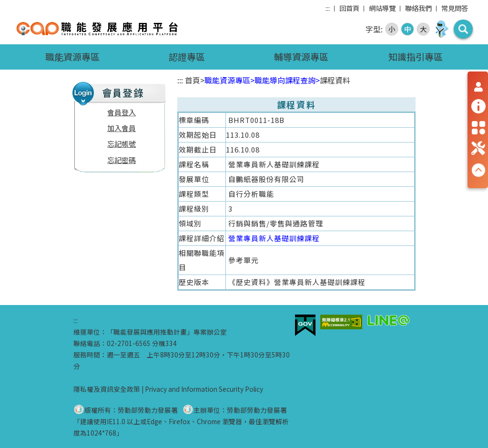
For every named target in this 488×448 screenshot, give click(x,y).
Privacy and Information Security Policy (204, 389)
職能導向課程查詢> (287, 80)
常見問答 (455, 8)
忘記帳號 (122, 144)
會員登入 (122, 112)
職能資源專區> (229, 80)
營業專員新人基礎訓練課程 (274, 238)
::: (328, 8)
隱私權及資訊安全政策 (107, 389)
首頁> (195, 80)
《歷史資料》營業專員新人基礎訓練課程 (297, 282)
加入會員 (122, 128)
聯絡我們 (418, 8)
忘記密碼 (122, 160)
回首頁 (349, 8)
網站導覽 (382, 8)
